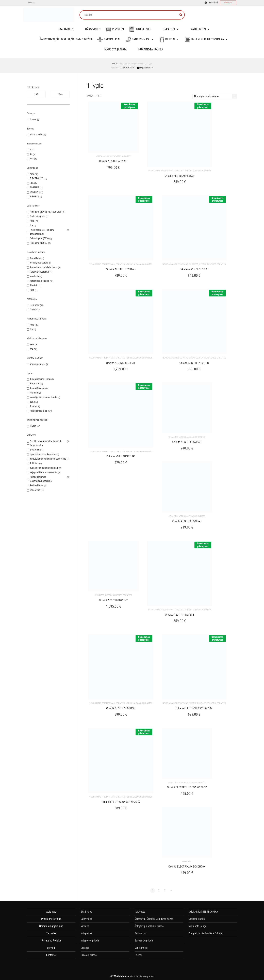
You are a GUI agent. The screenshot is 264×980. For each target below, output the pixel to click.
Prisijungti (32, 3)
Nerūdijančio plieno (39, 411)
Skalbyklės (66, 29)
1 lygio (33, 426)
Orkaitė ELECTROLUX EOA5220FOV (187, 785)
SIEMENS (34, 197)
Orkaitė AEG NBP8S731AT (121, 362)
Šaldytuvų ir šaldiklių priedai (149, 924)
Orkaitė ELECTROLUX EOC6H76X (187, 864)
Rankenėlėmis (37, 485)
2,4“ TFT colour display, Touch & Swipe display (45, 443)
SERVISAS (228, 3)
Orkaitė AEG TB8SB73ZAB (187, 441)
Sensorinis (35, 490)
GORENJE (34, 187)
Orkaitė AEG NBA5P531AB (180, 175)
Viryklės (118, 29)
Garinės (33, 310)
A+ (31, 154)
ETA (32, 183)
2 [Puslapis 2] (159, 888)
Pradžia (115, 64)
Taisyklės (51, 931)
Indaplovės (143, 29)
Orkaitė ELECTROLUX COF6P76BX (121, 800)
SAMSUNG (35, 192)
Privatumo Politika (51, 938)
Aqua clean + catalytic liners (44, 267)
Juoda (33, 406)
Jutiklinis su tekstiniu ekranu (44, 468)
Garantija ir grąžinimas (51, 924)
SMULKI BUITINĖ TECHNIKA (209, 39)
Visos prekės (36, 135)
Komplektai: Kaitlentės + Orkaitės (206, 931)
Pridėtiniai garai (37, 216)
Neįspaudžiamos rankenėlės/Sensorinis (41, 479)
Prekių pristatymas (51, 916)
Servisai (51, 945)
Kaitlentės (200, 29)
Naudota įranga (115, 49)
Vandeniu (34, 276)
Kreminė (34, 393)
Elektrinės (35, 305)
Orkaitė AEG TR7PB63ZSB (180, 613)
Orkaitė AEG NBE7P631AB (121, 269)
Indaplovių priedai (90, 938)
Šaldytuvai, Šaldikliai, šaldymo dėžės (66, 39)
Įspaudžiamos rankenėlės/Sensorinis (48, 459)
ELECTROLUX (36, 178)
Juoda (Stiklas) (37, 388)
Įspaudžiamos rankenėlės (42, 454)
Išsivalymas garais (39, 263)
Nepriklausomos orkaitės (198, 170)
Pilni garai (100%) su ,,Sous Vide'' (46, 212)
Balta (32, 402)
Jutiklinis (34, 463)
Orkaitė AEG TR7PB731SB (121, 706)
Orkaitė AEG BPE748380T (114, 161)
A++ (32, 159)
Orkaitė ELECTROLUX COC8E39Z (194, 706)
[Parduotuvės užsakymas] (215, 97)
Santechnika (143, 39)
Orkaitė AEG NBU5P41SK (121, 455)
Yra (31, 225)
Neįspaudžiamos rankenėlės (44, 472)
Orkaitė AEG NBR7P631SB (194, 362)
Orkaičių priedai (89, 953)
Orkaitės (171, 29)
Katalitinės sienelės (39, 281)
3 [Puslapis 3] (165, 888)
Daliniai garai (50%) (39, 238)
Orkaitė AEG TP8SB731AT (113, 599)
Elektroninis (35, 450)
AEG (32, 174)
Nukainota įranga (151, 49)
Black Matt (35, 384)
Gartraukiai (112, 39)
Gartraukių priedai (144, 938)
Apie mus (51, 909)
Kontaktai (213, 3)
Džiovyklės (93, 29)
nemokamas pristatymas (108, 156)
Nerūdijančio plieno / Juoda (43, 397)
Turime (33, 120)
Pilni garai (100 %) (39, 243)
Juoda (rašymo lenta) (40, 379)
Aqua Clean (35, 258)
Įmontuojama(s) (38, 364)
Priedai (172, 39)
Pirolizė (33, 285)
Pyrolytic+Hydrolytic (39, 272)
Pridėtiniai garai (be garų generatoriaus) (42, 232)
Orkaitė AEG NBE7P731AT (194, 269)
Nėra (32, 221)
